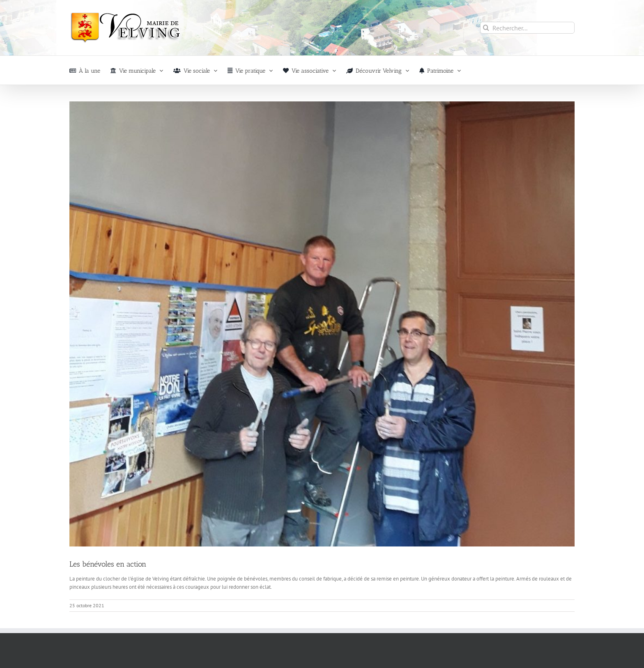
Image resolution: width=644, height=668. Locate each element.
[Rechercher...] (527, 28)
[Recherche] (486, 28)
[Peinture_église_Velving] (322, 324)
